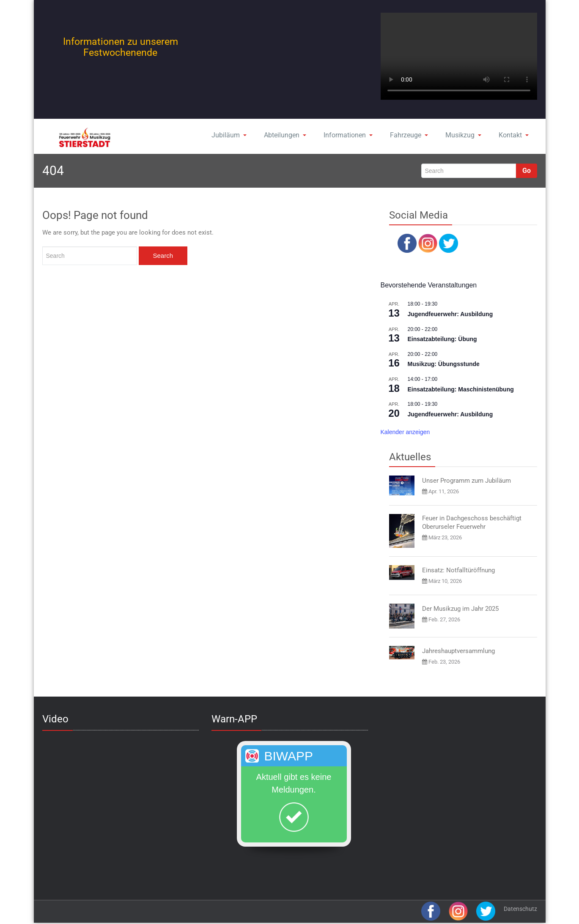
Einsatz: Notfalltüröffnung (458, 570)
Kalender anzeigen (405, 432)
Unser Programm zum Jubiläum (466, 481)
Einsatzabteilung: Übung (442, 339)
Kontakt (514, 135)
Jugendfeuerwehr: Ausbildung (450, 314)
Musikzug (463, 135)
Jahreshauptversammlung (458, 651)
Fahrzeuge (409, 135)
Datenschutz (520, 909)
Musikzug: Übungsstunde (444, 364)
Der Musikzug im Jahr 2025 (460, 609)
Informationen (348, 135)
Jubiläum (229, 135)
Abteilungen (285, 135)
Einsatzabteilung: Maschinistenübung (461, 389)
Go (527, 171)
